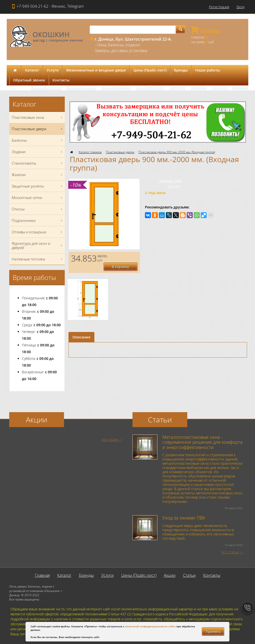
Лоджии (38, 152)
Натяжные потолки (38, 259)
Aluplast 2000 (170, 181)
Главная (42, 575)
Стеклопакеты (38, 163)
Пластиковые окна (38, 117)
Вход (241, 7)
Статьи (189, 575)
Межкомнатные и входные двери (96, 70)
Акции (170, 575)
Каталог (32, 70)
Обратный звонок (29, 80)
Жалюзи (38, 175)
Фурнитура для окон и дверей (38, 246)
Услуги (53, 70)
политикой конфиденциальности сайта (150, 626)
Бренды (181, 70)
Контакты (61, 80)
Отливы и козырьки (38, 232)
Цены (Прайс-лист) (150, 70)
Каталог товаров (90, 152)
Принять (213, 631)
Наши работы (208, 70)
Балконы (38, 140)
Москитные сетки (38, 198)
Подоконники (38, 221)
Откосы (38, 209)
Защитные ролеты (38, 186)
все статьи (230, 552)
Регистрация (219, 7)
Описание (81, 329)
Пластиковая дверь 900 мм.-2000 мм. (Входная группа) (177, 152)
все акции (110, 439)
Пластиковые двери (120, 152)
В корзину (122, 258)
